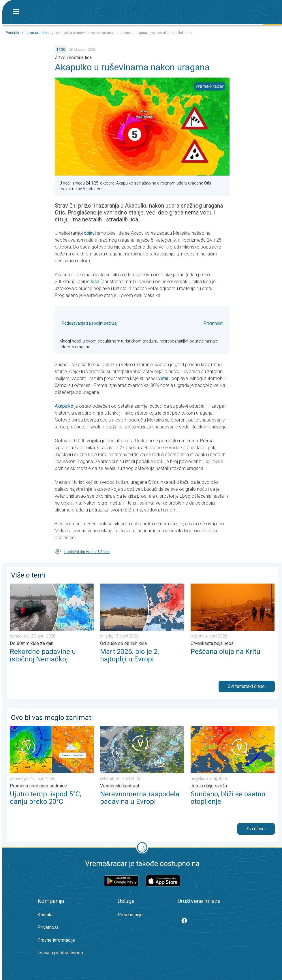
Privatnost (213, 323)
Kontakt (45, 915)
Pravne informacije (56, 940)
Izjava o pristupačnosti (60, 953)
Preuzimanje (130, 915)
